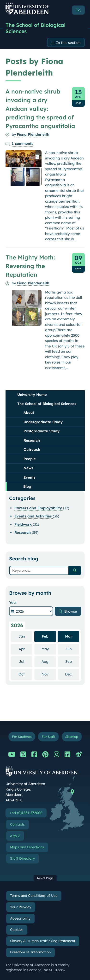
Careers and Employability (39, 508)
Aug (49, 661)
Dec (72, 674)
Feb (45, 636)
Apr (26, 649)
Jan (26, 636)
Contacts (17, 824)
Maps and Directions (27, 847)
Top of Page (45, 878)
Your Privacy (21, 907)
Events (29, 477)
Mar (69, 636)
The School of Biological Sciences (36, 28)
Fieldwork (24, 524)
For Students (22, 736)
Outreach (32, 449)
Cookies (17, 930)
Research (32, 440)
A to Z (15, 836)
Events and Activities (34, 516)
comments (22, 144)
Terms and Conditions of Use (34, 896)
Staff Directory (22, 858)
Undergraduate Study (43, 422)
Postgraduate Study (42, 431)
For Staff (48, 736)
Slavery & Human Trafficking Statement (43, 941)
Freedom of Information (30, 952)
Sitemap (72, 736)
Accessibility (20, 918)
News (28, 468)
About (29, 413)
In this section (68, 43)
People (30, 459)
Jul (26, 661)
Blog (27, 486)
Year (13, 602)
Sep (72, 661)
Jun (72, 649)
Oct (25, 674)
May (49, 649)
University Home (32, 395)
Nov (49, 674)
